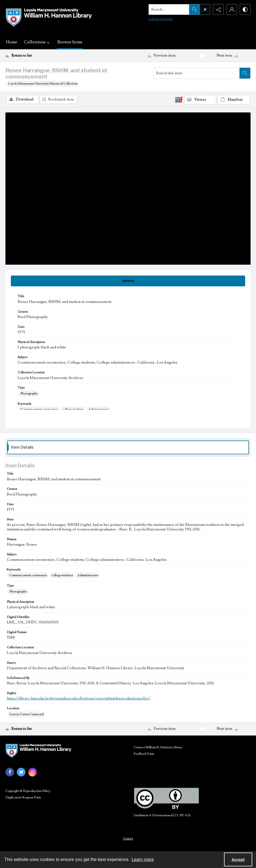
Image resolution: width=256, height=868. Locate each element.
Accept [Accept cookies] (238, 860)
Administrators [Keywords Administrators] (99, 409)
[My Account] (232, 9)
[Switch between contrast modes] (245, 9)
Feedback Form (144, 754)
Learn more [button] (143, 859)
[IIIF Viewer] (200, 100)
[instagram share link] (33, 772)
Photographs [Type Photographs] (29, 393)
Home (12, 42)
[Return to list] (38, 56)
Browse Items (70, 42)
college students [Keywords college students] (73, 409)
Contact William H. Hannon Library (158, 747)
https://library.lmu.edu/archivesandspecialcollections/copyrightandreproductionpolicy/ (79, 698)
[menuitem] (128, 838)
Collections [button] (37, 42)
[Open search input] (205, 9)
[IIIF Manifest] (234, 100)
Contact (128, 838)
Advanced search (160, 19)
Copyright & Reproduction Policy (28, 791)
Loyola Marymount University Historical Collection (43, 84)
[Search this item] (197, 73)
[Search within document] (245, 73)
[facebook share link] (10, 772)
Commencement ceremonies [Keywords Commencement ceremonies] (39, 409)
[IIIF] (179, 99)
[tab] (128, 281)
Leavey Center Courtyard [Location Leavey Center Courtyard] (27, 714)
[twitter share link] (21, 772)
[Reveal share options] (218, 9)
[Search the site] (168, 9)
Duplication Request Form (23, 797)
